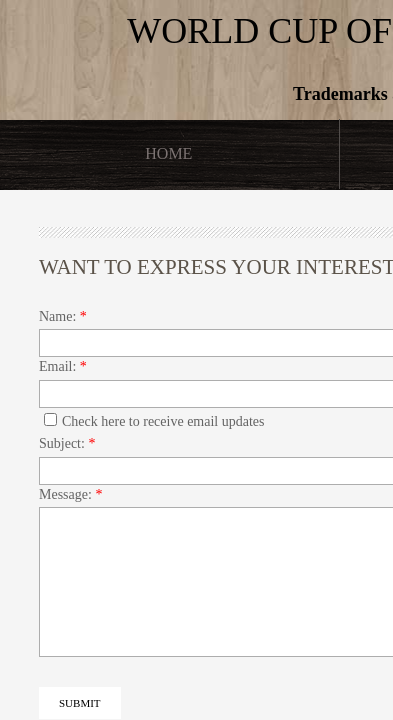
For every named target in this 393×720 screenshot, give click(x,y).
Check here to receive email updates (154, 421)
